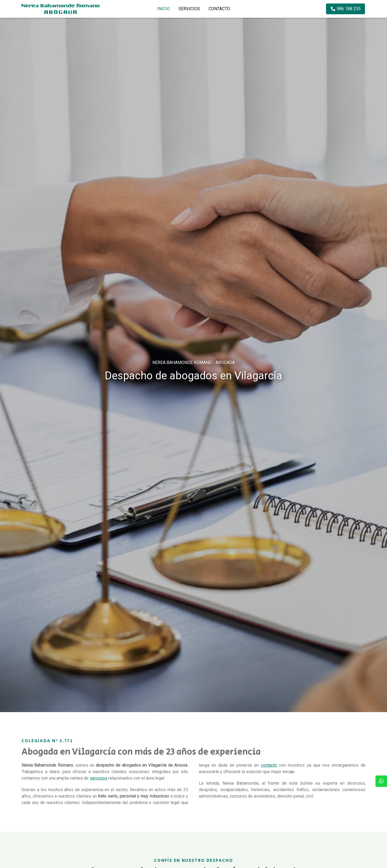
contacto (269, 765)
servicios (98, 778)
